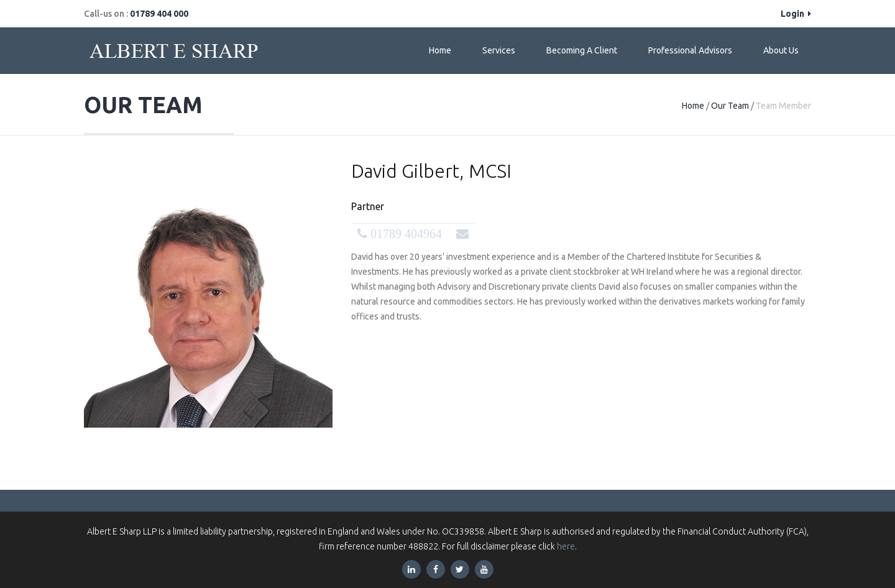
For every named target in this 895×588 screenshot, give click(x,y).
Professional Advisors (690, 50)
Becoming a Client (582, 50)
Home (440, 50)
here (566, 546)
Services (499, 50)
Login (796, 14)
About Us (781, 50)
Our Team (730, 106)
